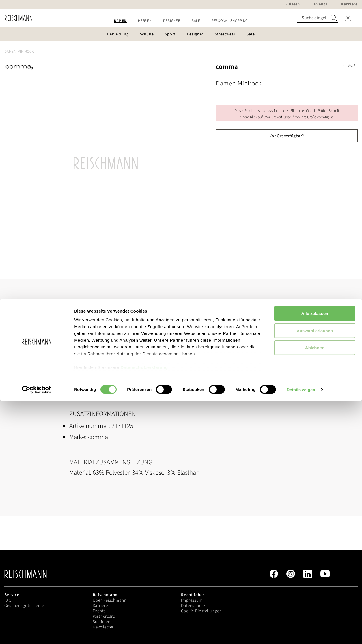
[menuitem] (120, 21)
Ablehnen (315, 591)
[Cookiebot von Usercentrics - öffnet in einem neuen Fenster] (37, 633)
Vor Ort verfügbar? (287, 136)
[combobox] (317, 18)
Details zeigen (301, 633)
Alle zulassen (315, 557)
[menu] (181, 21)
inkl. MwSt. (349, 66)
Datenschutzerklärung (144, 611)
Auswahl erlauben (315, 574)
